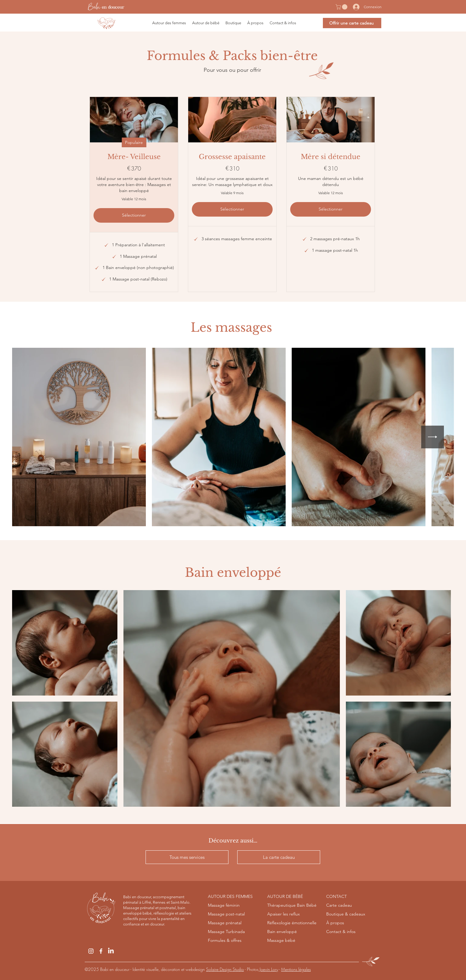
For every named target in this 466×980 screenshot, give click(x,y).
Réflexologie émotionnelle (292, 923)
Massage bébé (281, 940)
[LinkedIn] (111, 951)
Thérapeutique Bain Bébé (292, 905)
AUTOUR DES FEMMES (230, 896)
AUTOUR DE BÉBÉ (285, 896)
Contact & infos (341, 932)
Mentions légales (296, 969)
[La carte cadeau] (279, 857)
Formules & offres (225, 940)
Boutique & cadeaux (346, 914)
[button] (342, 7)
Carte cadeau (339, 905)
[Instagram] (91, 951)
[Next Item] (433, 437)
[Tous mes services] (187, 857)
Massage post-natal (226, 914)
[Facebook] (101, 951)
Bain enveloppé (282, 932)
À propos (335, 923)
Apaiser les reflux (284, 914)
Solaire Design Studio (225, 969)
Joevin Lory (268, 969)
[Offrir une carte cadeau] (352, 23)
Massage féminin (224, 905)
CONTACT (336, 896)
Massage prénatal (225, 923)
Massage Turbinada (226, 932)
